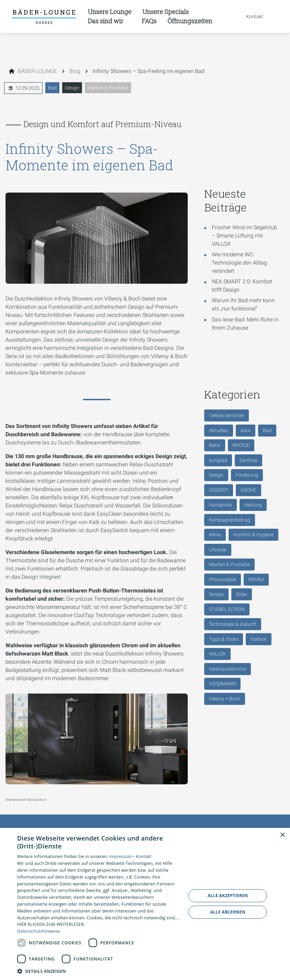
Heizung (253, 505)
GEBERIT (219, 490)
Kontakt (144, 856)
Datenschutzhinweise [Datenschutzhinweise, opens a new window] (39, 931)
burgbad (218, 460)
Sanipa (216, 594)
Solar (242, 594)
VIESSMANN (222, 684)
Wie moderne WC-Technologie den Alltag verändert (239, 263)
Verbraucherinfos (228, 669)
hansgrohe (221, 505)
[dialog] (145, 904)
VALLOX (217, 654)
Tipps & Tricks (224, 639)
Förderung (247, 475)
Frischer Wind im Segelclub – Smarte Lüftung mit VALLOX (244, 236)
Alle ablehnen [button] (228, 912)
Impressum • (123, 856)
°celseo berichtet (227, 415)
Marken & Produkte (108, 88)
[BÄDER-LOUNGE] (37, 71)
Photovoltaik (223, 579)
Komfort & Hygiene (253, 535)
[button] (99, 971)
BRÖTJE (241, 445)
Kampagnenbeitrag (230, 520)
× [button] (282, 835)
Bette (215, 445)
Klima (215, 535)
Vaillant (259, 639)
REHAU (256, 579)
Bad (52, 88)
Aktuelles (219, 430)
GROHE (248, 490)
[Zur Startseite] (44, 16)
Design (72, 88)
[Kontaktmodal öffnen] (250, 16)
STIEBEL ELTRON (227, 609)
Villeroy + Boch (225, 699)
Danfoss (248, 460)
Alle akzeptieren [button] (228, 896)
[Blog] (75, 71)
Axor (246, 430)
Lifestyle (218, 550)
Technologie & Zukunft (233, 624)
